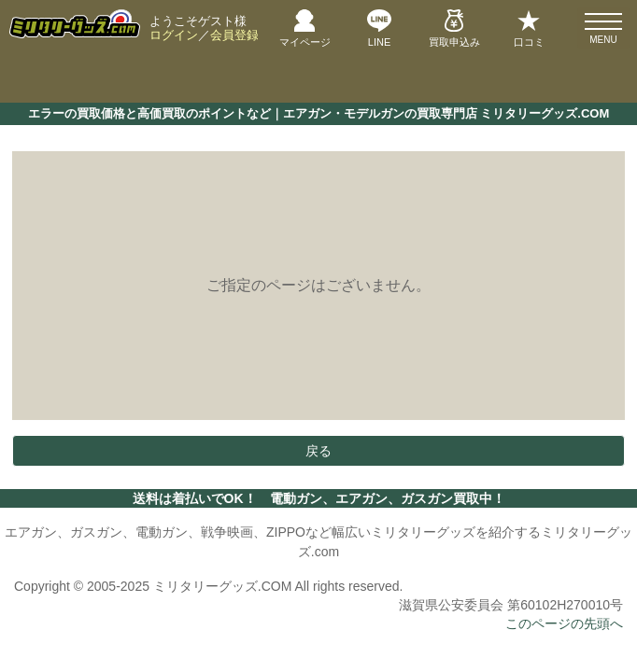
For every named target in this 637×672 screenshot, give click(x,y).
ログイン (174, 35)
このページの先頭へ (564, 623)
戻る (318, 451)
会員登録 (234, 35)
